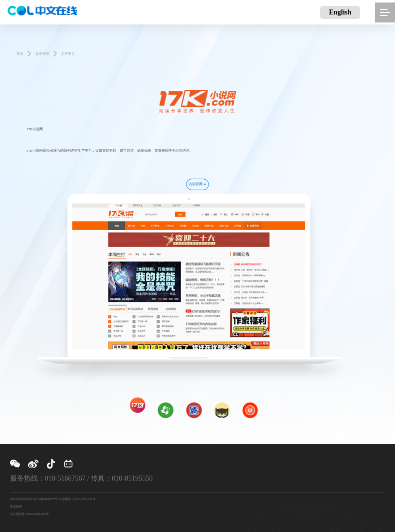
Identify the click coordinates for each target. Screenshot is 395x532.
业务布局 (42, 54)
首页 (20, 54)
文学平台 (68, 54)
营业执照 (16, 507)
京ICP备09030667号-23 (47, 499)
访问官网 (197, 184)
